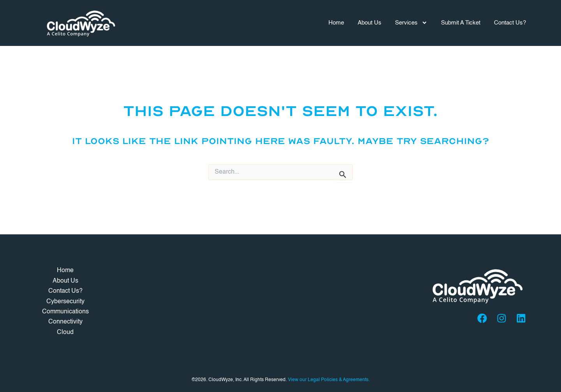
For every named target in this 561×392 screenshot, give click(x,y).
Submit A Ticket (461, 23)
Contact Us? (510, 23)
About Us (370, 23)
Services (411, 23)
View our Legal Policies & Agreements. (329, 380)
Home (336, 23)
